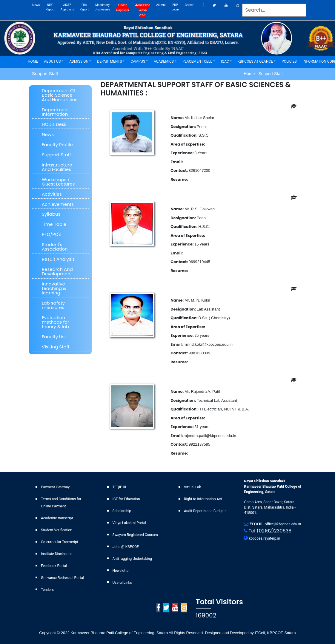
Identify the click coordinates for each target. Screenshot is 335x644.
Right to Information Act (203, 499)
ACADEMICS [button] (164, 61)
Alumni (161, 5)
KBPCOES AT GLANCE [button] (255, 61)
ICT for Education (126, 499)
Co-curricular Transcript (60, 542)
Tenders (47, 590)
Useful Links (122, 583)
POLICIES (291, 61)
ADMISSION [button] (79, 61)
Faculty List (54, 337)
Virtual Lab (193, 487)
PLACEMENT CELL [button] (197, 61)
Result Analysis (58, 259)
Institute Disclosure (56, 554)
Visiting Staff (56, 347)
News (36, 5)
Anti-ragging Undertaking (132, 559)
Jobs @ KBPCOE (126, 547)
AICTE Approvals (67, 7)
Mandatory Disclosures (102, 7)
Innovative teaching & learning (54, 288)
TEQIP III (119, 487)
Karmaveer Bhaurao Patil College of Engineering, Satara (119, 633)
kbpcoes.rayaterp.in (265, 538)
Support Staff (56, 155)
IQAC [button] (225, 61)
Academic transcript (57, 518)
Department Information (55, 112)
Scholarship (122, 511)
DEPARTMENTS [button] (109, 61)
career (189, 5)
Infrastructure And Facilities (57, 167)
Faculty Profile (57, 145)
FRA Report (84, 7)
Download (199, 179)
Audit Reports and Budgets (205, 511)
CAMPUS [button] (138, 61)
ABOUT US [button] (52, 61)
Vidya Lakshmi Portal (129, 523)
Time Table (54, 224)
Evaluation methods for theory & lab (56, 322)
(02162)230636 (274, 531)
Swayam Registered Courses (135, 535)
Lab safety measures (53, 305)
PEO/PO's (52, 234)
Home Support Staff (263, 74)
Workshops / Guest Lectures (58, 182)
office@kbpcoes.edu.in (283, 524)
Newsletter (121, 571)
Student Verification (57, 530)
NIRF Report (50, 7)
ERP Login (175, 7)
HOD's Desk (54, 124)
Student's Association (55, 247)
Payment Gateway (55, 487)
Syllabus (51, 214)
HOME (34, 61)
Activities (52, 194)
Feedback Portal (54, 566)
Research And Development (57, 271)
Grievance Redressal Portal (62, 578)
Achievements (58, 204)
